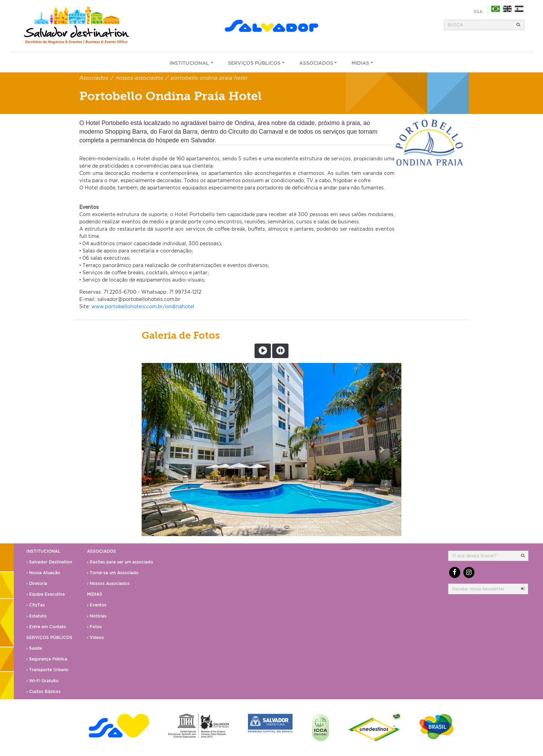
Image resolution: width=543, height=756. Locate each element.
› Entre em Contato (46, 627)
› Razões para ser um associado (120, 562)
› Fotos (94, 627)
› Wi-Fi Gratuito (42, 681)
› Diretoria (37, 583)
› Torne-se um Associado (113, 573)
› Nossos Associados (108, 583)
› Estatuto (37, 616)
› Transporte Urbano (47, 670)
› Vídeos (95, 637)
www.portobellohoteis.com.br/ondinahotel (143, 306)
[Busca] (479, 25)
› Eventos (97, 605)
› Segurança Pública (47, 659)
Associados (316, 63)
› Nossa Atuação (43, 573)
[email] (483, 589)
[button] (161, 450)
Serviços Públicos (254, 63)
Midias (360, 63)
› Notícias (97, 616)
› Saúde (34, 648)
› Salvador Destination (49, 562)
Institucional (189, 63)
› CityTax (36, 605)
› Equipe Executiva (46, 594)
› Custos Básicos (43, 691)
